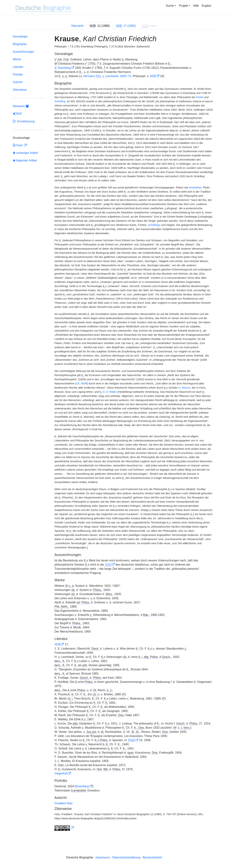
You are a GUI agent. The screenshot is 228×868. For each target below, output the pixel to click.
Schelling (60, 101)
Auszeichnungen (24, 52)
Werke (17, 59)
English (206, 6)
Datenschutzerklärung (126, 857)
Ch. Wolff (81, 384)
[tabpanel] (114, 433)
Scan (18, 145)
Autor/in (18, 82)
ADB (153, 76)
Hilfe (196, 6)
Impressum (103, 857)
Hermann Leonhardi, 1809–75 (107, 76)
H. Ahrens (184, 388)
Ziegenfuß (61, 773)
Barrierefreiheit (152, 857)
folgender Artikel (25, 160)
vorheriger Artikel (25, 153)
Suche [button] (170, 6)
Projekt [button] (184, 6)
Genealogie (20, 36)
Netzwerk (21, 106)
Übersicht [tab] (77, 26)
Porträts (18, 74)
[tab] (100, 26)
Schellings (154, 225)
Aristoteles (195, 187)
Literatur (18, 67)
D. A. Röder (110, 392)
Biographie (20, 44)
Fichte (200, 97)
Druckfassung (24, 121)
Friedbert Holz (63, 803)
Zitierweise (20, 90)
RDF (17, 114)
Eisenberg (64, 68)
